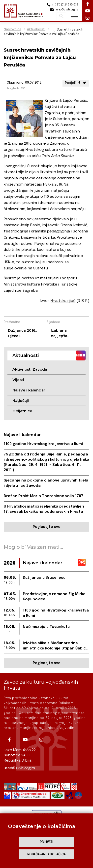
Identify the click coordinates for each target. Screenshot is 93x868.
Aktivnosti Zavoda (30, 369)
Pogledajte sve (46, 527)
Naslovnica (13, 29)
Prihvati (46, 842)
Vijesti (18, 380)
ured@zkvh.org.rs (19, 768)
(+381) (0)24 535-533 (62, 5)
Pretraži (61, 16)
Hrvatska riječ (63, 301)
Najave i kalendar (29, 390)
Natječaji (21, 401)
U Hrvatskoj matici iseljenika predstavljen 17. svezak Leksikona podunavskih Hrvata (44, 509)
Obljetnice (22, 411)
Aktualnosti (36, 29)
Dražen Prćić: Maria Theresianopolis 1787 (44, 496)
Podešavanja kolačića (46, 854)
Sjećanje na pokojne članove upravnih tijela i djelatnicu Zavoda (46, 483)
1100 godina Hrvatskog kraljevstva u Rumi (43, 444)
